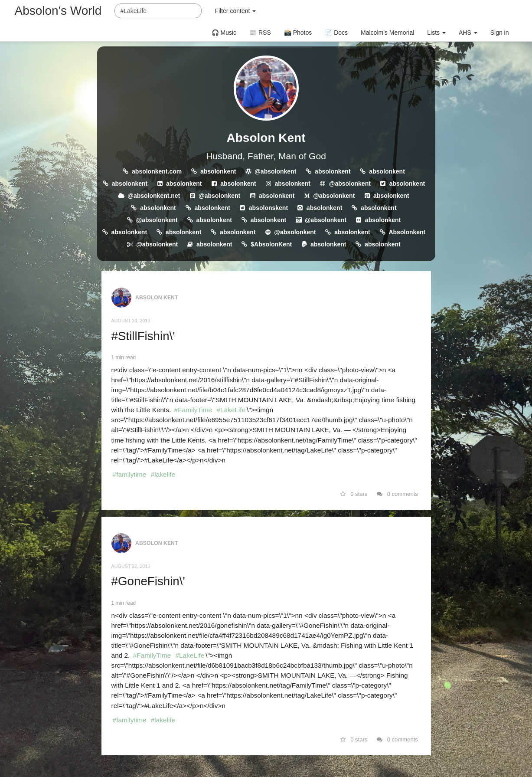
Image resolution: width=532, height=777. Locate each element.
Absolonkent (407, 232)
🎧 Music (224, 33)
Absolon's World (58, 11)
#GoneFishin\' (148, 581)
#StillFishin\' (143, 336)
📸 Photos (298, 33)
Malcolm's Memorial (387, 33)
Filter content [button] (235, 11)
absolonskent (268, 208)
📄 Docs (336, 33)
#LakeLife (231, 410)
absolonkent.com (157, 171)
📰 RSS (260, 33)
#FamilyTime (193, 410)
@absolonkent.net (154, 196)
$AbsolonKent (271, 244)
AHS (468, 33)
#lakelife (163, 474)
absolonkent (218, 171)
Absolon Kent (266, 138)
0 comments (397, 494)
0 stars (354, 494)
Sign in (500, 33)
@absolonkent (275, 171)
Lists (436, 33)
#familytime (130, 474)
